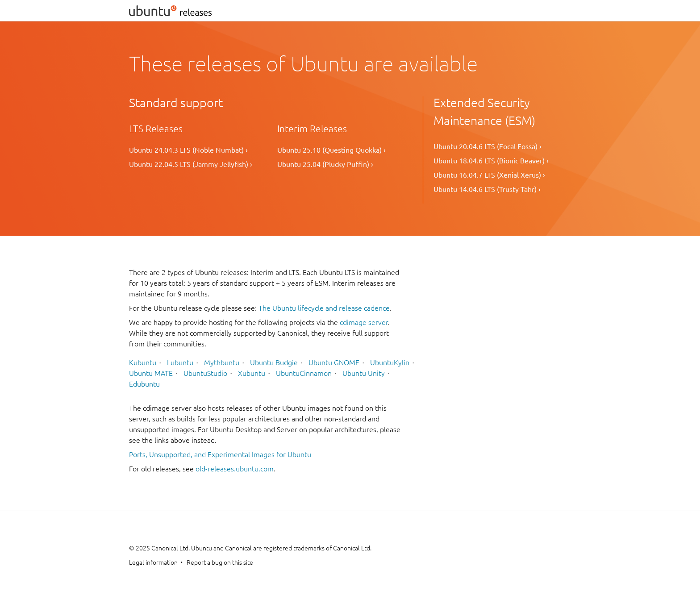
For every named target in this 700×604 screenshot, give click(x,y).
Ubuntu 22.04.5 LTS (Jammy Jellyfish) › (191, 164)
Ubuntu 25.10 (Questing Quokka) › (331, 150)
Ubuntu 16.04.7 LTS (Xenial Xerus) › (489, 175)
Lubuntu (180, 362)
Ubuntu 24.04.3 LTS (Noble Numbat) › (188, 150)
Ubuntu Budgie (274, 362)
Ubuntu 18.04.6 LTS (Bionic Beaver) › (491, 161)
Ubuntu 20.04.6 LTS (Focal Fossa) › (487, 146)
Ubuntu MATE (151, 373)
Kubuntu (143, 362)
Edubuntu (144, 384)
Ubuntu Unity (364, 373)
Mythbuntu (222, 362)
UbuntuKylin (390, 362)
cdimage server (364, 322)
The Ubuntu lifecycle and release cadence (324, 308)
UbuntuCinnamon (304, 373)
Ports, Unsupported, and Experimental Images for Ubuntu (220, 454)
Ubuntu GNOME (334, 362)
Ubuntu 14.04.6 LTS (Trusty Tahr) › (487, 189)
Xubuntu (252, 373)
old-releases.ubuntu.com (235, 469)
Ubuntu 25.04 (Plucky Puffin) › (325, 164)
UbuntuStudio (205, 373)
